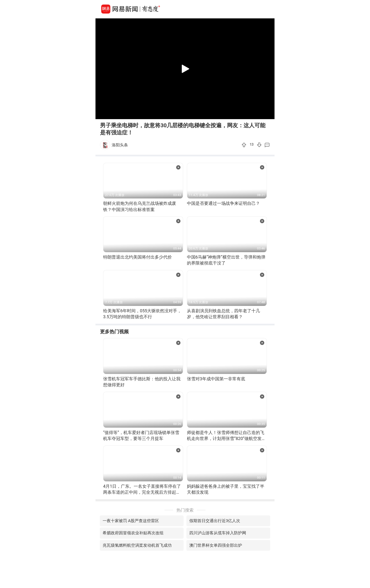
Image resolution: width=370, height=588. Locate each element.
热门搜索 (185, 510)
